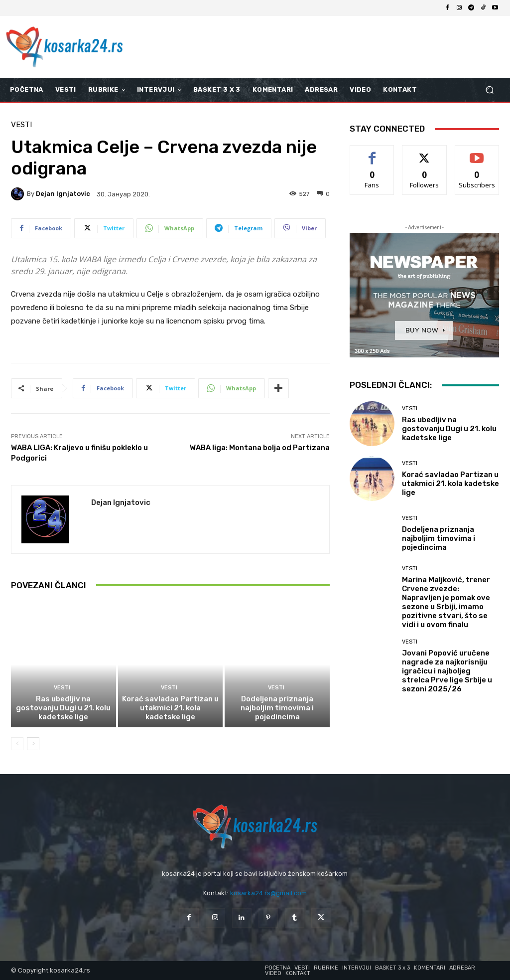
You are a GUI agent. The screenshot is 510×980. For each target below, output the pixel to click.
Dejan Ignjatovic (63, 194)
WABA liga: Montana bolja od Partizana (260, 448)
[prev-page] (17, 744)
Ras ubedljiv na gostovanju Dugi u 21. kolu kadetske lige (63, 708)
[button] (489, 90)
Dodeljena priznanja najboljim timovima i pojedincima (277, 708)
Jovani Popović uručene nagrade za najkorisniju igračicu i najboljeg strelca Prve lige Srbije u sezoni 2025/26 (447, 671)
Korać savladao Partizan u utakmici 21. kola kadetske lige (170, 708)
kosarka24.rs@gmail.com (268, 893)
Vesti (21, 125)
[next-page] (33, 744)
